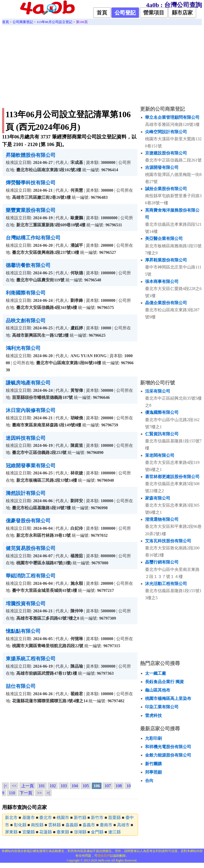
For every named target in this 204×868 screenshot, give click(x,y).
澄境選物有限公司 (162, 519)
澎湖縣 (80, 832)
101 (42, 786)
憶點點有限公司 (23, 631)
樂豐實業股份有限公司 (31, 210)
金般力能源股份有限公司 (168, 755)
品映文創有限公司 (26, 321)
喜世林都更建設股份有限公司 (172, 477)
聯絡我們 (104, 856)
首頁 (102, 13)
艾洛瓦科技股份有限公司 (168, 541)
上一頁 (27, 786)
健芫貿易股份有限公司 (31, 548)
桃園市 (63, 818)
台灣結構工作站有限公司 (33, 238)
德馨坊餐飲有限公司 (28, 265)
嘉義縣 (72, 825)
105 (86, 786)
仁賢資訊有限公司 (162, 434)
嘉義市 (89, 825)
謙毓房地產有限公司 (28, 383)
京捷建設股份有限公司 (166, 153)
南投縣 (37, 825)
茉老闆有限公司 (160, 455)
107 (108, 786)
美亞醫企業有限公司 (164, 239)
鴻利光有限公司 (23, 348)
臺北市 (46, 818)
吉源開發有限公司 (162, 167)
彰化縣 (20, 825)
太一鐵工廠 (156, 673)
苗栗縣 (114, 818)
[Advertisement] (102, 65)
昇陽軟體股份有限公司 (31, 155)
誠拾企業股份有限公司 (166, 189)
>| (48, 793)
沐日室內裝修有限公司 (31, 410)
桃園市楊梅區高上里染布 (168, 698)
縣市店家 (182, 13)
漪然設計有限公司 (26, 493)
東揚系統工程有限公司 (31, 659)
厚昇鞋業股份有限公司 (166, 260)
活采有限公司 (158, 391)
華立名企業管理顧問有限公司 (172, 117)
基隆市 (29, 818)
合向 (149, 781)
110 (12, 793)
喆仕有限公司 (21, 686)
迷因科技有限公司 (26, 438)
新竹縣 (80, 818)
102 (53, 786)
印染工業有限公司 (162, 707)
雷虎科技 (153, 716)
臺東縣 (63, 832)
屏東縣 (11, 832)
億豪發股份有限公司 (28, 521)
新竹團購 (153, 764)
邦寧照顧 (153, 772)
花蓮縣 (46, 832)
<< (14, 786)
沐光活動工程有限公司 (166, 584)
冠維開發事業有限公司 (31, 466)
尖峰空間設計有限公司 (166, 132)
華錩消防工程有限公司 (31, 576)
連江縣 (114, 832)
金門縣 (97, 832)
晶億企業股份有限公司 (166, 303)
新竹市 (97, 818)
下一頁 (26, 793)
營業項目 (154, 13)
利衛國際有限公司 (26, 293)
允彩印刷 (153, 738)
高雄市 (123, 825)
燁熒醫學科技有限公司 (31, 183)
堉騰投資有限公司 (26, 604)
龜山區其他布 (158, 690)
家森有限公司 (158, 498)
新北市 (11, 818)
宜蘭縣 (29, 832)
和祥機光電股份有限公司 (168, 747)
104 (75, 786)
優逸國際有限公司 (162, 412)
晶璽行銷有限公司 (162, 562)
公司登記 (125, 13)
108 (119, 786)
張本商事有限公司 (162, 282)
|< (5, 786)
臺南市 (106, 825)
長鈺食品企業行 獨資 (164, 682)
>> (39, 793)
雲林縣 (54, 825)
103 (64, 786)
